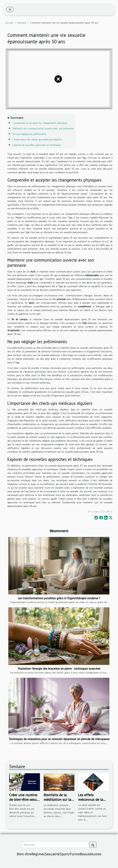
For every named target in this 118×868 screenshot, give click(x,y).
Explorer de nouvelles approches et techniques (37, 145)
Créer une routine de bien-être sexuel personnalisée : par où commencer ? (24, 802)
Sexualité (22, 23)
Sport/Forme (70, 854)
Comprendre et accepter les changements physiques (40, 123)
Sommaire (17, 118)
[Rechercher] (55, 845)
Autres (96, 854)
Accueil (9, 23)
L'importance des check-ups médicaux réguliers (37, 139)
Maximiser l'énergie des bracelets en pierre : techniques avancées (59, 668)
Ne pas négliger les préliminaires (30, 134)
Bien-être (24, 854)
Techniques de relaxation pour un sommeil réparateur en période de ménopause (59, 739)
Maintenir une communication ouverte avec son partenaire (43, 128)
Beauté (86, 854)
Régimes (38, 854)
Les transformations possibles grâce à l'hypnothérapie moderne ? (59, 598)
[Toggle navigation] (10, 9)
